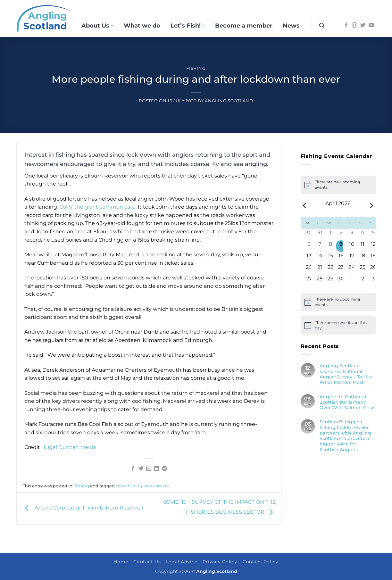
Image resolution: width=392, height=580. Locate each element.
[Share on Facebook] (133, 469)
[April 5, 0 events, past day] (373, 235)
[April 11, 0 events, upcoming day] (363, 246)
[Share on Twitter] (141, 469)
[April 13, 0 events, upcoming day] (309, 258)
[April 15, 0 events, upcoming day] (330, 258)
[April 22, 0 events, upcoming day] (330, 269)
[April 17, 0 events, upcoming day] (352, 258)
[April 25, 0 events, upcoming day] (363, 269)
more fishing (129, 486)
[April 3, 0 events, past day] (352, 235)
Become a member (244, 25)
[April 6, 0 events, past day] (309, 246)
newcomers (156, 486)
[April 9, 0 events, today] (341, 246)
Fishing (196, 68)
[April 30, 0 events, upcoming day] (341, 281)
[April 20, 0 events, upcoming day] (309, 269)
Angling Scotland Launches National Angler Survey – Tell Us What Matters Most (346, 374)
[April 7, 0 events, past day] (320, 246)
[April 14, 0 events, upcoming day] (320, 258)
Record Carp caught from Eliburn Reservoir (83, 508)
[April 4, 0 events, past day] (363, 235)
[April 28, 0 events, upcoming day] (320, 281)
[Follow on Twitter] (363, 25)
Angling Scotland (229, 101)
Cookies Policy (261, 562)
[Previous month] (304, 206)
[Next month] (372, 206)
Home (121, 562)
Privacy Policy (220, 562)
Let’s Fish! (188, 25)
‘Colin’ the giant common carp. (97, 207)
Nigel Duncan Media (70, 447)
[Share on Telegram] (164, 469)
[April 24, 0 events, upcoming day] (352, 269)
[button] (322, 25)
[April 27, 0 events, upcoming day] (309, 281)
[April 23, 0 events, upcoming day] (341, 269)
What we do (142, 25)
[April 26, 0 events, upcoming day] (373, 269)
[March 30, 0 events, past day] (309, 235)
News (293, 25)
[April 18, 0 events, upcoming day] (363, 258)
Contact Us (147, 562)
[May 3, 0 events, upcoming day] (373, 281)
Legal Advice (182, 562)
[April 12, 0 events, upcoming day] (373, 246)
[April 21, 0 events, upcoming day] (320, 269)
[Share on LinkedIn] (156, 469)
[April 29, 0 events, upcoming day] (330, 281)
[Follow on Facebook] (346, 25)
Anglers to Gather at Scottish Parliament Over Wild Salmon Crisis (347, 402)
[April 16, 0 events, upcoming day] (341, 258)
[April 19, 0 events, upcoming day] (373, 258)
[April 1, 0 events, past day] (330, 235)
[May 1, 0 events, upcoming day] (352, 281)
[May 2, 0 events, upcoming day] (363, 281)
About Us (97, 25)
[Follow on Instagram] (354, 25)
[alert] (338, 302)
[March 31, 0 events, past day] (320, 235)
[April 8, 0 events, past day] (330, 246)
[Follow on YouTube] (371, 25)
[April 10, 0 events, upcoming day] (352, 246)
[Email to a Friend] (149, 469)
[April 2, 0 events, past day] (341, 235)
